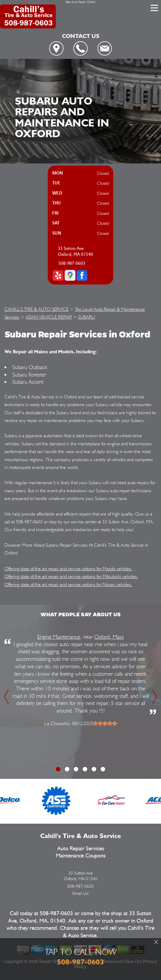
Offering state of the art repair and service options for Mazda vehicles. (68, 569)
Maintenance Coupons (81, 856)
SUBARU (86, 317)
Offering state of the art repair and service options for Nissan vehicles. (68, 584)
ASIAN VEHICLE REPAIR (49, 317)
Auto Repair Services (81, 849)
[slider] (105, 724)
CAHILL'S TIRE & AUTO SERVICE (37, 309)
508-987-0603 (72, 263)
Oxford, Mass (109, 637)
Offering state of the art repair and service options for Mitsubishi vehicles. (71, 576)
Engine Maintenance (59, 637)
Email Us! (81, 893)
